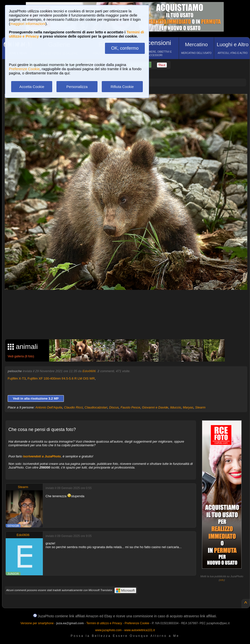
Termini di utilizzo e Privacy (104, 623)
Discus (114, 407)
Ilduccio (175, 407)
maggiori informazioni (28, 24)
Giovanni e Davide (155, 407)
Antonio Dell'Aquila (49, 407)
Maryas (188, 407)
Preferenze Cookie (24, 69)
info (222, 580)
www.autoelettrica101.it (139, 630)
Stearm (200, 407)
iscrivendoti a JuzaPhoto (42, 456)
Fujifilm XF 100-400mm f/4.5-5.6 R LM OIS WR (61, 378)
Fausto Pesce (130, 407)
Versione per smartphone (37, 623)
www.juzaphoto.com (109, 630)
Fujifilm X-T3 (17, 378)
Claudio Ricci (74, 407)
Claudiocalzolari (96, 407)
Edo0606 (89, 371)
